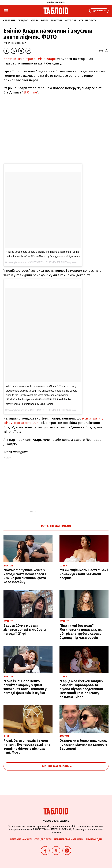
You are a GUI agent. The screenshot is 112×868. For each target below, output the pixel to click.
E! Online (30, 92)
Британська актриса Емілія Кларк (30, 59)
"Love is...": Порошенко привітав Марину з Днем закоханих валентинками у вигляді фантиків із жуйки (25, 687)
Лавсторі (56, 21)
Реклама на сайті (21, 839)
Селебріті (9, 21)
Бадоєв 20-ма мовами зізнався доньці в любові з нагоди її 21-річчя (25, 630)
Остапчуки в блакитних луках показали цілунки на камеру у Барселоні (83, 745)
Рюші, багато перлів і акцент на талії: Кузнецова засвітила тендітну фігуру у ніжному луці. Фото (27, 746)
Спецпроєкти (88, 21)
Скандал (23, 21)
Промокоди (94, 839)
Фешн (35, 21)
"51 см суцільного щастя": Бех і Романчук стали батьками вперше (84, 574)
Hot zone (71, 21)
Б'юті (44, 21)
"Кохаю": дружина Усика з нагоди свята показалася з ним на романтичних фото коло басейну (25, 576)
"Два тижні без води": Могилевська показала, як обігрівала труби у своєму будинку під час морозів (81, 632)
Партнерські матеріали (69, 839)
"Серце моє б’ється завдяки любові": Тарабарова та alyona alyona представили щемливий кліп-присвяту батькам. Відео (81, 689)
